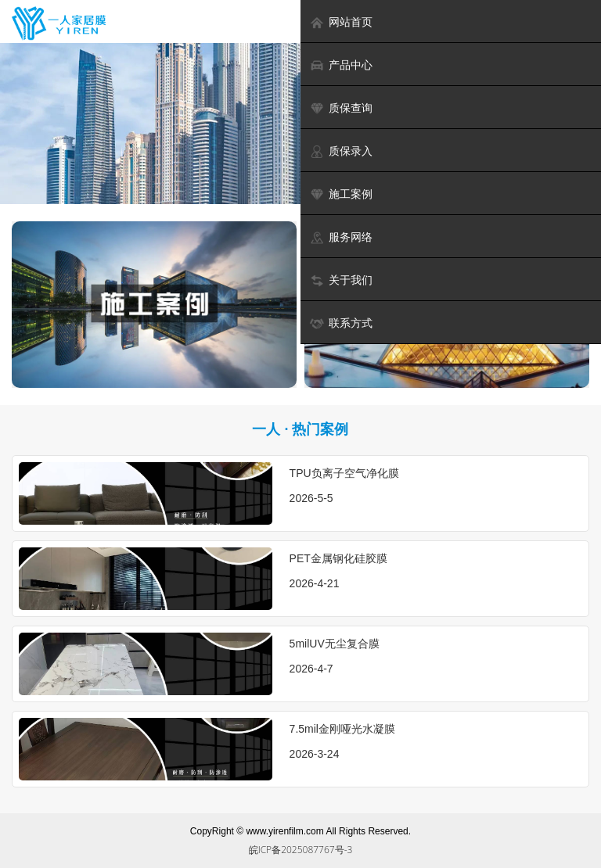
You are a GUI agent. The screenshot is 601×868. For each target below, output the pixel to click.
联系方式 (341, 323)
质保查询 (341, 108)
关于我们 (341, 280)
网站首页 (341, 22)
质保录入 (341, 151)
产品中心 (341, 65)
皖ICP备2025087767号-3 (301, 850)
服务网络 (341, 237)
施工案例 (341, 194)
